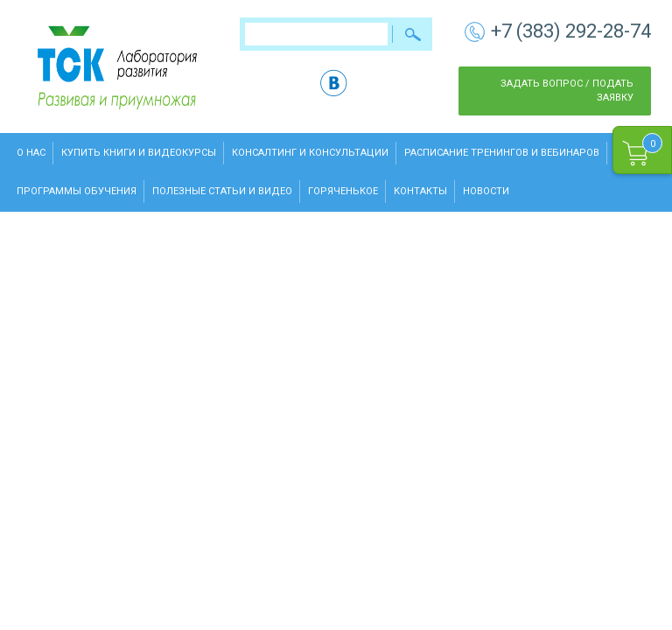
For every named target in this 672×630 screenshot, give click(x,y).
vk (334, 83)
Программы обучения (77, 191)
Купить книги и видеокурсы (139, 153)
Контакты (420, 191)
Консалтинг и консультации (310, 153)
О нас (31, 153)
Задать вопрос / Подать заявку (567, 91)
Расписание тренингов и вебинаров (502, 153)
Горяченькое (343, 191)
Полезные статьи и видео (222, 191)
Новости (486, 191)
